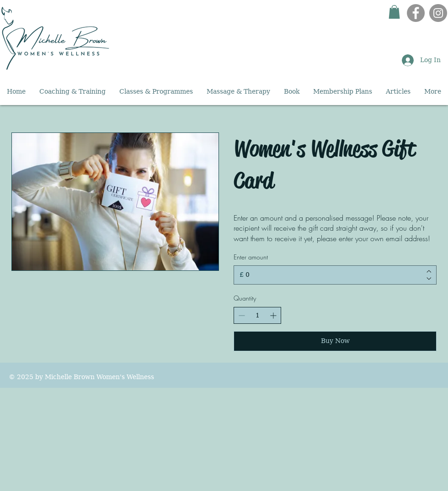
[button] (394, 12)
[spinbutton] (257, 316)
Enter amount (251, 257)
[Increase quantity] (273, 315)
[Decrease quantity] (242, 315)
